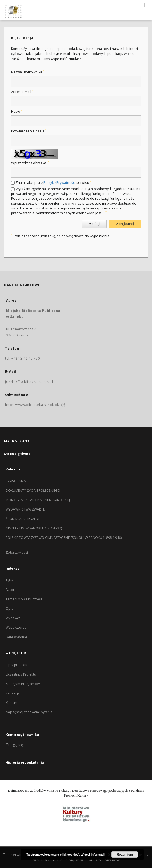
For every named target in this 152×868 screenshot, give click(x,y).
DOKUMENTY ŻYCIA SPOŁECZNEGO (33, 490)
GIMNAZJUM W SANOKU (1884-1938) (34, 528)
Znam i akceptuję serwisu (53, 183)
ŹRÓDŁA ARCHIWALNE (23, 519)
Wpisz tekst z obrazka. (30, 163)
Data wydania (16, 637)
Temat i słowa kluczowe (24, 599)
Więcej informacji (93, 855)
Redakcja (13, 693)
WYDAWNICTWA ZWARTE (25, 509)
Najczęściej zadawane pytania (29, 712)
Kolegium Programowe (24, 684)
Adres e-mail (22, 92)
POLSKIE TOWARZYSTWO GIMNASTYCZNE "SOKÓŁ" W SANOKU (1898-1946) (64, 538)
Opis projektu (16, 665)
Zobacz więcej (17, 552)
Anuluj (94, 224)
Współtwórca (16, 627)
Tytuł (9, 580)
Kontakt (12, 703)
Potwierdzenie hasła (29, 131)
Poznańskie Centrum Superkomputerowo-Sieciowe (76, 860)
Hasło (17, 111)
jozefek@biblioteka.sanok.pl (29, 382)
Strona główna (17, 454)
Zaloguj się (14, 745)
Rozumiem (125, 855)
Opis (9, 609)
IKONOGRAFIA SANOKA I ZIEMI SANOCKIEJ (38, 500)
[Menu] (146, 4)
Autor (10, 590)
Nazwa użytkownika (28, 72)
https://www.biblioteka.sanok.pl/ (32, 405)
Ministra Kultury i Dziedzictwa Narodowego (77, 791)
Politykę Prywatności (59, 183)
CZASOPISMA (16, 481)
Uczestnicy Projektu (21, 674)
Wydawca (13, 618)
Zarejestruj (125, 224)
